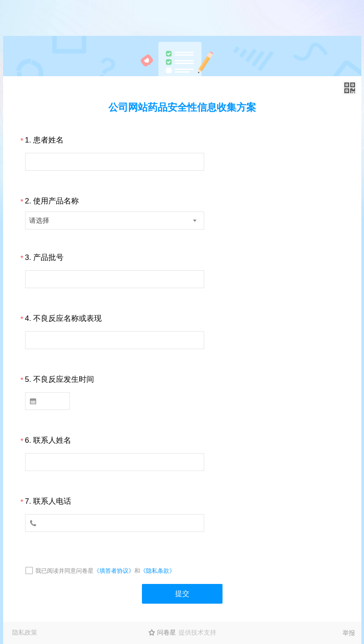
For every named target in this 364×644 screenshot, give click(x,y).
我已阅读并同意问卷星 (64, 571)
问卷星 (167, 632)
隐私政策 (25, 632)
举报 (349, 633)
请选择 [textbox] (39, 220)
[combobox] (115, 220)
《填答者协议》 (114, 571)
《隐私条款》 (158, 571)
